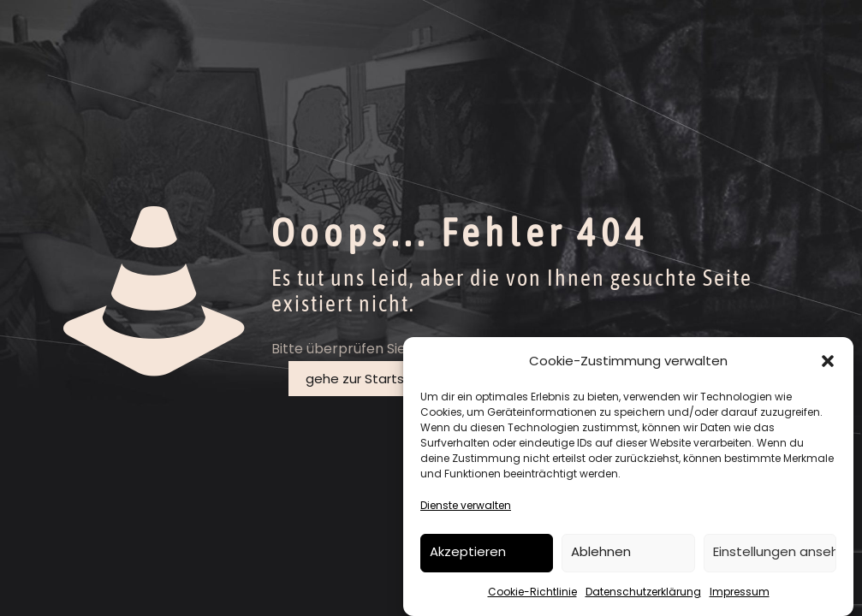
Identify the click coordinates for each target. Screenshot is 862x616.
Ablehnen (601, 551)
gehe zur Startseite (368, 379)
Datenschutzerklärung (643, 592)
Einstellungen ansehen (775, 551)
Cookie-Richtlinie (532, 592)
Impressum (740, 592)
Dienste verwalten (466, 505)
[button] (828, 361)
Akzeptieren (468, 551)
